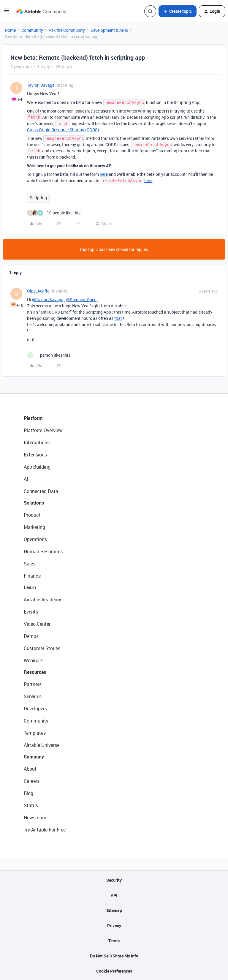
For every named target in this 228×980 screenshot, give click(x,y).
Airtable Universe (42, 745)
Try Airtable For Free (45, 830)
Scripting (38, 198)
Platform (33, 418)
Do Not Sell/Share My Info (114, 956)
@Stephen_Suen (81, 299)
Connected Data (41, 491)
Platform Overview (43, 430)
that (118, 318)
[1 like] (49, 355)
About (30, 769)
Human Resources (43, 551)
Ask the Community (67, 30)
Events (31, 612)
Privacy (114, 926)
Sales (30, 564)
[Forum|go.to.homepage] (41, 11)
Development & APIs (109, 30)
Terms (114, 941)
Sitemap (114, 910)
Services (33, 696)
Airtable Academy (42, 600)
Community (32, 30)
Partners (33, 684)
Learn (30, 587)
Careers (32, 781)
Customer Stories (42, 648)
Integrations (37, 442)
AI (26, 479)
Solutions (34, 503)
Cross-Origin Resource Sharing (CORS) (63, 130)
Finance (32, 576)
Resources (35, 672)
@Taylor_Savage (48, 299)
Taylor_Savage (41, 85)
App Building (37, 467)
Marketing (34, 527)
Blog (28, 793)
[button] (7, 12)
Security (114, 880)
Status (31, 805)
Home (10, 30)
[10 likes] (54, 213)
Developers (35, 709)
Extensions (35, 455)
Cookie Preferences (114, 971)
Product (32, 515)
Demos (31, 636)
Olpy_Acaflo (38, 291)
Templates (35, 733)
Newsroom (35, 818)
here (104, 174)
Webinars (34, 660)
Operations (35, 539)
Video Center (37, 624)
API (114, 895)
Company (34, 757)
